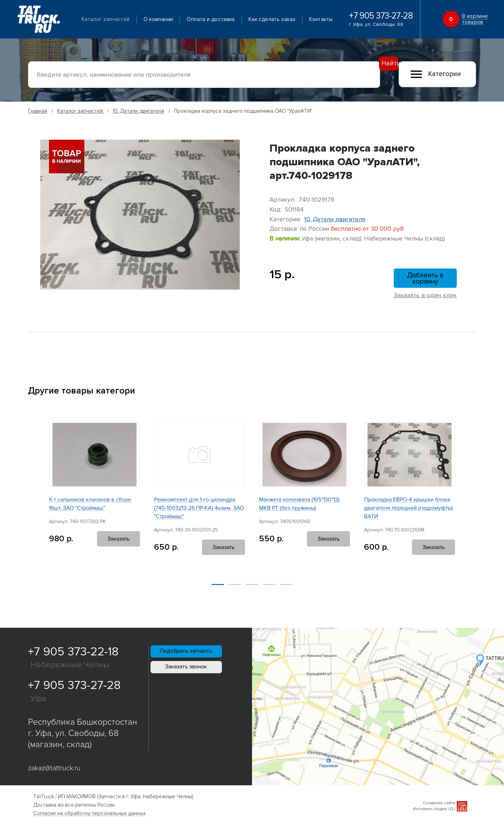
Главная (38, 111)
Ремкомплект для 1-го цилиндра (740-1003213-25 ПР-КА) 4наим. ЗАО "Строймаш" (199, 512)
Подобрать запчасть (200, 660)
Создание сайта (439, 806)
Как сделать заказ (280, 20)
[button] (31, 502)
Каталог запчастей (113, 20)
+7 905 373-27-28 (382, 21)
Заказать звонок (200, 686)
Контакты (101, 29)
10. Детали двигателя (138, 111)
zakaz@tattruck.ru (54, 772)
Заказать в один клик (425, 299)
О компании (166, 20)
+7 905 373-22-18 (73, 655)
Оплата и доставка (218, 20)
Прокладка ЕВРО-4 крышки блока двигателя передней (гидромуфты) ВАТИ (408, 512)
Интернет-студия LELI (434, 812)
